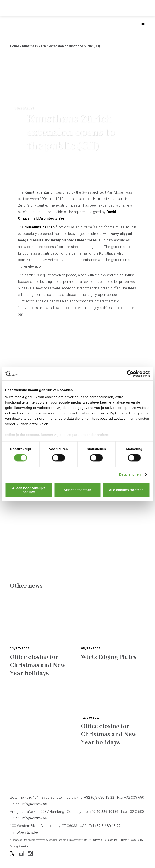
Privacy (124, 840)
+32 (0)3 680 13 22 (99, 797)
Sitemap (98, 840)
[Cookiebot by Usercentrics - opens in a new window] (130, 374)
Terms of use (111, 840)
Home (14, 46)
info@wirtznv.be (34, 804)
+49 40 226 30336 (104, 812)
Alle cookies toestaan (126, 490)
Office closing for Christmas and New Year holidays (38, 665)
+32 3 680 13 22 (108, 826)
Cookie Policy (136, 840)
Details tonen (130, 475)
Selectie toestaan (77, 490)
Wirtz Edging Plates (109, 657)
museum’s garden (40, 227)
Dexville (24, 847)
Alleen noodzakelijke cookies (29, 490)
